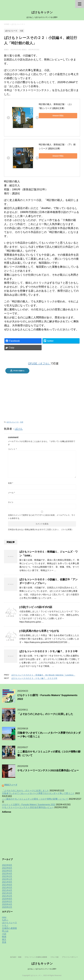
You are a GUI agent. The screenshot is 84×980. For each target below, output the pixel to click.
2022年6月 (7, 868)
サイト (11, 502)
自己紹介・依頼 (16, 957)
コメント (12, 449)
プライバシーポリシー (70, 957)
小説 (21, 422)
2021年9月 (7, 882)
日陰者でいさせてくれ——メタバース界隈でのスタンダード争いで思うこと (38, 793)
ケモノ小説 (55, 957)
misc (4, 917)
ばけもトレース (13, 422)
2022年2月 (7, 876)
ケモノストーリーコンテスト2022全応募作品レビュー (48, 770)
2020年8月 (7, 899)
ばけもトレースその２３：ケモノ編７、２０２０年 (48, 651)
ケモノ (5, 925)
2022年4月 (7, 874)
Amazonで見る (58, 116)
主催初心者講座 (9, 928)
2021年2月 (7, 896)
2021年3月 (7, 893)
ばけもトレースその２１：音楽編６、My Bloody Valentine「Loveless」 (43, 675)
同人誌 (5, 931)
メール (11, 493)
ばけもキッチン (42, 12)
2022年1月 (7, 879)
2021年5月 (7, 888)
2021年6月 (7, 885)
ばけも (19, 429)
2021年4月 (7, 890)
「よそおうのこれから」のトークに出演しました (45, 714)
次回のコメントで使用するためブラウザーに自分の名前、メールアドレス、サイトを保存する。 (42, 517)
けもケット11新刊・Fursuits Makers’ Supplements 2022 (29, 805)
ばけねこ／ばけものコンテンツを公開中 (42, 969)
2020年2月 (7, 907)
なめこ (5, 920)
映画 (4, 937)
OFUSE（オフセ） (39, 363)
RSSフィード (11, 785)
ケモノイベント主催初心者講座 (36, 957)
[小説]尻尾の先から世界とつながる (39, 631)
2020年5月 (7, 902)
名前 (10, 483)
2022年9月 (7, 865)
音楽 (4, 942)
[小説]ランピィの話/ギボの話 (36, 607)
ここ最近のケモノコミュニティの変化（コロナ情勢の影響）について (35, 799)
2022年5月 (7, 871)
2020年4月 (7, 904)
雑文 (4, 939)
